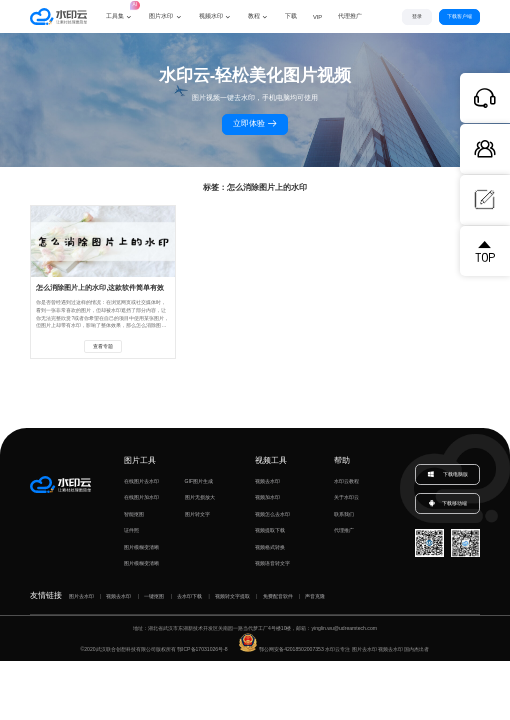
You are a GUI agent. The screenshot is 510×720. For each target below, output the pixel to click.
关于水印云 (346, 497)
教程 (254, 16)
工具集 (119, 10)
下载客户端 (459, 16)
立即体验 (255, 123)
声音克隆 (315, 596)
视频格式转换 (270, 547)
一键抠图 (154, 596)
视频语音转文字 (272, 563)
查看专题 (103, 346)
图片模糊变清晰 (141, 547)
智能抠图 (134, 514)
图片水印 (161, 16)
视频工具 (271, 460)
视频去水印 (267, 481)
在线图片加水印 (141, 497)
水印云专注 (337, 649)
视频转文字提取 (232, 596)
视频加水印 (267, 497)
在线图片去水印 (141, 481)
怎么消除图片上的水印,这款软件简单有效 (100, 287)
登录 (417, 16)
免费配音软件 (278, 596)
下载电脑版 (447, 475)
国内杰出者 (416, 649)
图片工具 (140, 460)
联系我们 (344, 514)
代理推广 (344, 530)
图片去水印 (81, 596)
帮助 (342, 460)
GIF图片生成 (199, 481)
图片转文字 (197, 514)
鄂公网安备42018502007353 (281, 649)
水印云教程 (346, 481)
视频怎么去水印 (272, 514)
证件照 (131, 530)
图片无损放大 (200, 497)
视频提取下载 (270, 530)
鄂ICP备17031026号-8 (202, 649)
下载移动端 (447, 504)
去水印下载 (189, 596)
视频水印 (211, 16)
